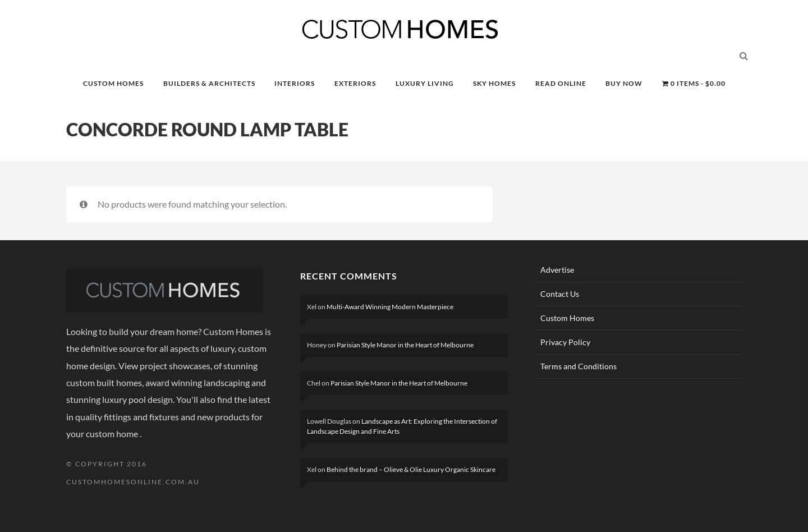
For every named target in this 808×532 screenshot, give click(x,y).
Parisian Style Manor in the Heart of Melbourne (405, 345)
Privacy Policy (565, 342)
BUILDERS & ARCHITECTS (209, 83)
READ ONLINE (561, 83)
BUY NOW (624, 83)
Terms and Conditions (579, 366)
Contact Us (560, 294)
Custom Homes (567, 318)
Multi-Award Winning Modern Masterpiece (390, 307)
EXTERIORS (355, 83)
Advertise (557, 270)
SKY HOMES (494, 83)
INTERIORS (295, 83)
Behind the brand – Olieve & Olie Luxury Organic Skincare (411, 469)
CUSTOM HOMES (113, 83)
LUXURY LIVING (425, 83)
